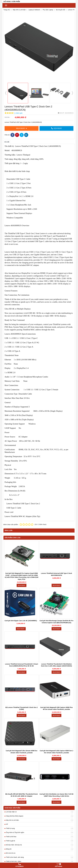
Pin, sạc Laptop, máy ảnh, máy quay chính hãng (21, 854)
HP (7, 702)
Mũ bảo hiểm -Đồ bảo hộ (40, 723)
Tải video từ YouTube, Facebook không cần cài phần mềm (36, 831)
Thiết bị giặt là (40, 719)
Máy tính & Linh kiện (40, 698)
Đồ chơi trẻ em (11, 731)
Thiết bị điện (40, 756)
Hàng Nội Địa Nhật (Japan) (40, 694)
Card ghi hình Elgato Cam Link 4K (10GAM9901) (21, 621)
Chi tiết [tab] (7, 142)
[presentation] (6, 93)
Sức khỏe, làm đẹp (40, 744)
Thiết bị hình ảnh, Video (40, 739)
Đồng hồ (40, 727)
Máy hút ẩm (10, 752)
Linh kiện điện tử (40, 690)
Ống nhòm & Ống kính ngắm (40, 711)
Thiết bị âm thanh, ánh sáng (40, 735)
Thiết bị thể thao (40, 715)
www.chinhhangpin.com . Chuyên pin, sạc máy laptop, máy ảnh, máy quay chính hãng (33, 851)
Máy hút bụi (40, 748)
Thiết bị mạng (40, 707)
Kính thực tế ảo (11, 760)
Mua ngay (22, 585)
